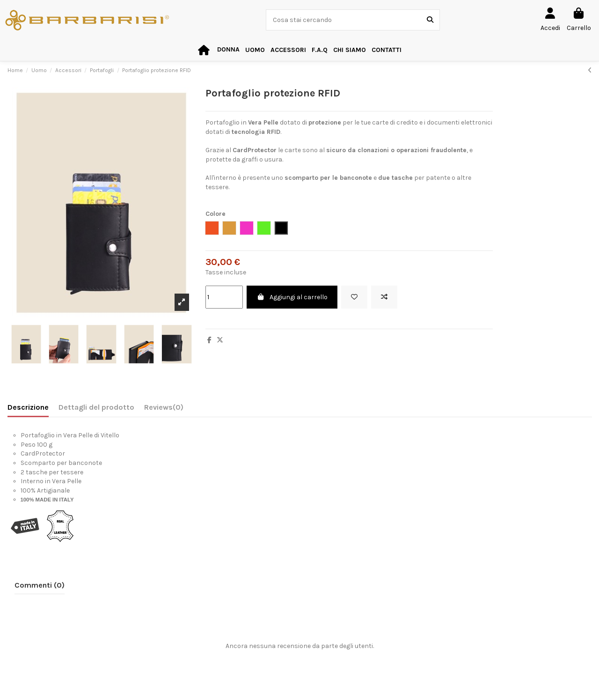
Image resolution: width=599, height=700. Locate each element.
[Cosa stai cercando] (430, 20)
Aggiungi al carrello (292, 297)
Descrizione (28, 407)
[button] (288, 50)
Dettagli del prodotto (96, 407)
